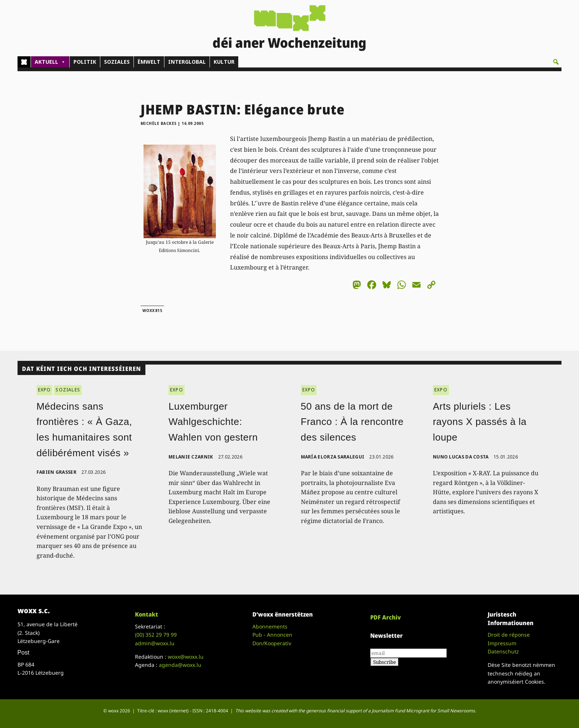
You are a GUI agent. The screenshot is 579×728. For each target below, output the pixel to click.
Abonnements (270, 626)
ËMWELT (149, 62)
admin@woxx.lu (155, 643)
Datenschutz (503, 651)
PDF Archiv (386, 617)
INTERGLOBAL (187, 62)
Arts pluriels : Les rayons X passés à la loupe (480, 422)
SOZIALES (117, 62)
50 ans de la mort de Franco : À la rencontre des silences (352, 422)
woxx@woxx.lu (186, 657)
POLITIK (85, 62)
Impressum (502, 643)
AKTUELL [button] (50, 62)
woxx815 (152, 311)
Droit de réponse (509, 635)
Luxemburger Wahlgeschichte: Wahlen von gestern (213, 422)
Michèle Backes (159, 123)
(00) (156, 635)
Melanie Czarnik (191, 457)
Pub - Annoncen (272, 635)
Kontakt (147, 614)
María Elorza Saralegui (333, 457)
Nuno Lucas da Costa (461, 457)
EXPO (45, 390)
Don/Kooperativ (272, 643)
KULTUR (224, 62)
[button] (556, 62)
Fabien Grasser (56, 472)
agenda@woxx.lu (180, 665)
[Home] (24, 62)
